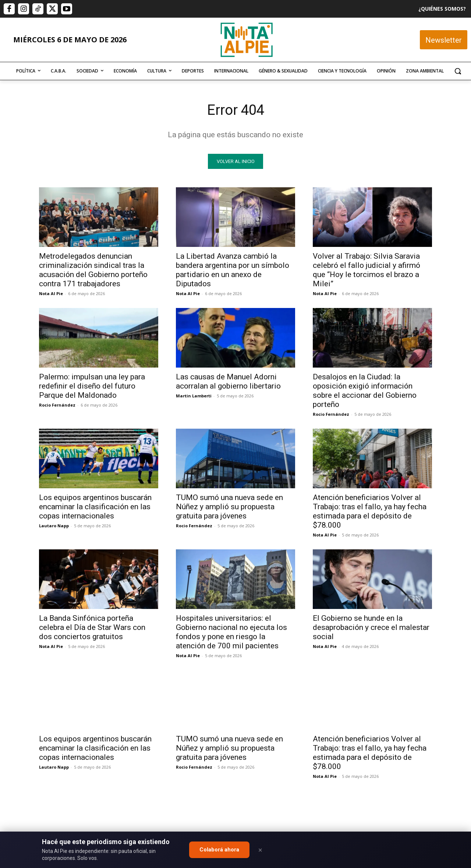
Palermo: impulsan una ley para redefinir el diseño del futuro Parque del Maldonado (92, 387)
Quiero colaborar (434, 730)
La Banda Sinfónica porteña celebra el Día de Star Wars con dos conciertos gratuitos (92, 628)
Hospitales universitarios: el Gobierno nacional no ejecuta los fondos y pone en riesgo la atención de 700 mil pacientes (231, 633)
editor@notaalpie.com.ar (203, 828)
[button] (458, 71)
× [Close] (260, 850)
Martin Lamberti (194, 396)
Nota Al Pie (51, 294)
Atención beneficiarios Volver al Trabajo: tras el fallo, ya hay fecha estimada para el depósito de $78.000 (370, 512)
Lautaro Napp (54, 526)
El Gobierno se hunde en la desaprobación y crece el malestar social (371, 628)
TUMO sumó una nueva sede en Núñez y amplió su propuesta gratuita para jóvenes (229, 507)
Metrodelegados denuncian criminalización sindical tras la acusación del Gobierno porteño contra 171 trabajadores (93, 271)
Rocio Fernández (57, 406)
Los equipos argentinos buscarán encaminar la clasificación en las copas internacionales (95, 507)
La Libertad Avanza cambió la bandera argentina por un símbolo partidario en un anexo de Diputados (233, 271)
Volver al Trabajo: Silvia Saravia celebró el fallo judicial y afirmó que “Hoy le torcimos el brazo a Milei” (366, 271)
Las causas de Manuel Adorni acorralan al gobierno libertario (228, 382)
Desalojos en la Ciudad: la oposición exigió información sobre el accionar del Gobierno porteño (365, 391)
